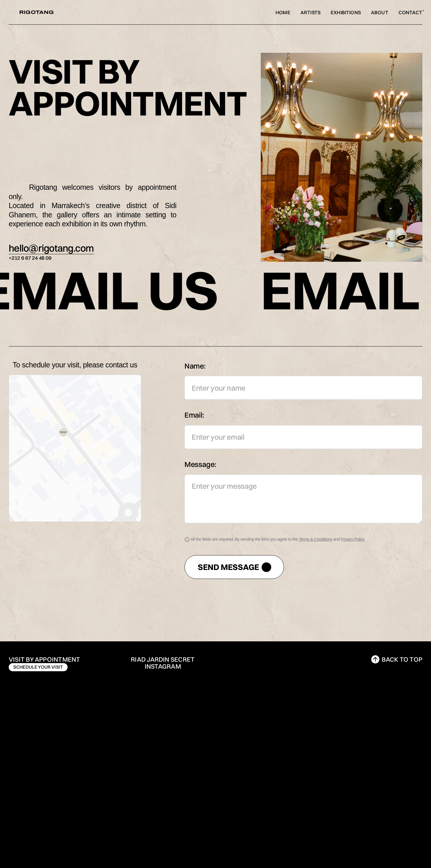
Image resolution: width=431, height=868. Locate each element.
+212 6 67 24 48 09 (30, 258)
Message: (200, 464)
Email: (194, 415)
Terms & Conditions (315, 539)
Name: (195, 366)
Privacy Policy (353, 539)
